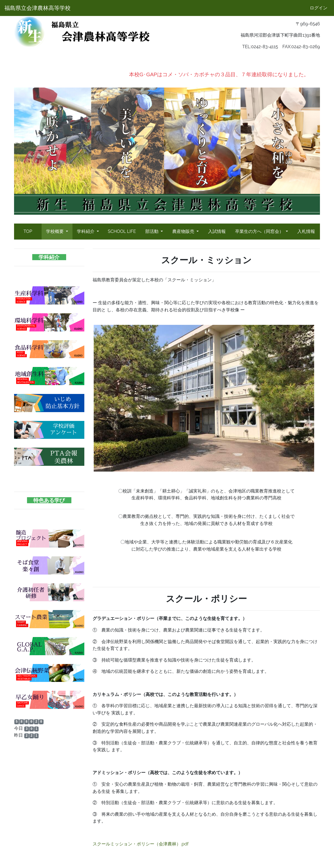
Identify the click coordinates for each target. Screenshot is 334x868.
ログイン (319, 8)
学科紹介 (86, 231)
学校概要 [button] (55, 231)
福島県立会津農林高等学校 (37, 8)
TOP (28, 231)
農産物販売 (184, 231)
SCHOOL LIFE (122, 231)
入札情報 (306, 231)
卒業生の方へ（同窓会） (260, 231)
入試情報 (217, 231)
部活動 (152, 231)
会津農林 (23, 747)
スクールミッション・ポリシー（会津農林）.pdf (141, 844)
